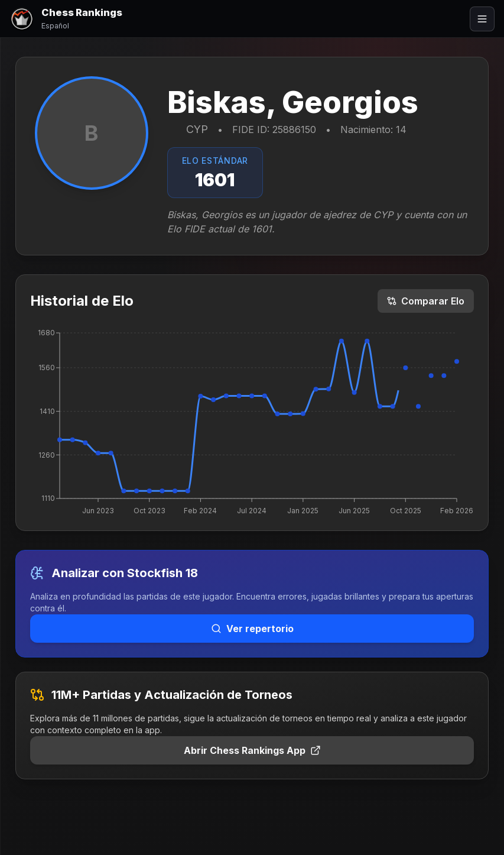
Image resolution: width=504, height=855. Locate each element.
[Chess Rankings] (66, 19)
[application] (252, 422)
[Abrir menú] (482, 19)
